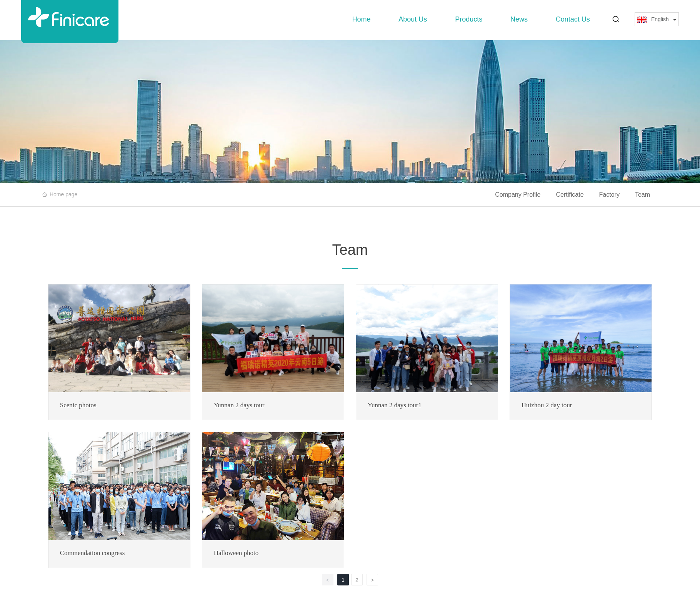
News (519, 19)
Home (362, 19)
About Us (413, 19)
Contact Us (573, 19)
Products (469, 19)
